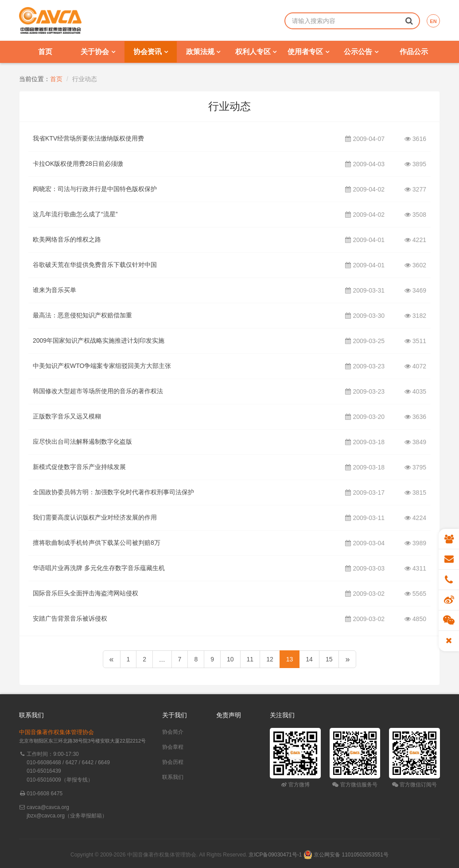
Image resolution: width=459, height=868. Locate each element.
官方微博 (295, 785)
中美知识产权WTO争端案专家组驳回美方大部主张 (102, 366)
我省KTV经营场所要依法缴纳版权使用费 (88, 138)
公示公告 (361, 52)
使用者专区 (308, 52)
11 (250, 659)
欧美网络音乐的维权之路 (67, 239)
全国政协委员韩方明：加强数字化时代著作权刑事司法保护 (113, 492)
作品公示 (414, 52)
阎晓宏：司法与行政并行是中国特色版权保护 (95, 189)
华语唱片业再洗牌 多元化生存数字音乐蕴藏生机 (99, 568)
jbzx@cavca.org (46, 816)
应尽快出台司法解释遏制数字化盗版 (82, 442)
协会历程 (173, 762)
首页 (45, 52)
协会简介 (173, 732)
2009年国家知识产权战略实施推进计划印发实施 (99, 340)
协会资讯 (150, 52)
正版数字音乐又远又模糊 (67, 416)
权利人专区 (256, 52)
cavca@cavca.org (48, 807)
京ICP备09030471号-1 (275, 855)
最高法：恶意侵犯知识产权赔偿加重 (82, 315)
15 (329, 659)
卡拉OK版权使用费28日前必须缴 (78, 164)
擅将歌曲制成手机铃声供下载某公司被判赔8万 (97, 543)
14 (309, 659)
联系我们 (173, 777)
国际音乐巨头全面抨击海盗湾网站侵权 (86, 593)
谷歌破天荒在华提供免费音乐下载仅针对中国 (95, 265)
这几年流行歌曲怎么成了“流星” (75, 214)
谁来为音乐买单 (54, 290)
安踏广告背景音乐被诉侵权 (70, 618)
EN (433, 21)
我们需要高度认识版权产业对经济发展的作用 (95, 517)
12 (270, 659)
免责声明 (229, 715)
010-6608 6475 (45, 794)
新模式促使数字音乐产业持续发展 (79, 467)
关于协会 (98, 52)
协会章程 (173, 747)
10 (230, 659)
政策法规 (203, 52)
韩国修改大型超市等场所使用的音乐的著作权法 (98, 391)
